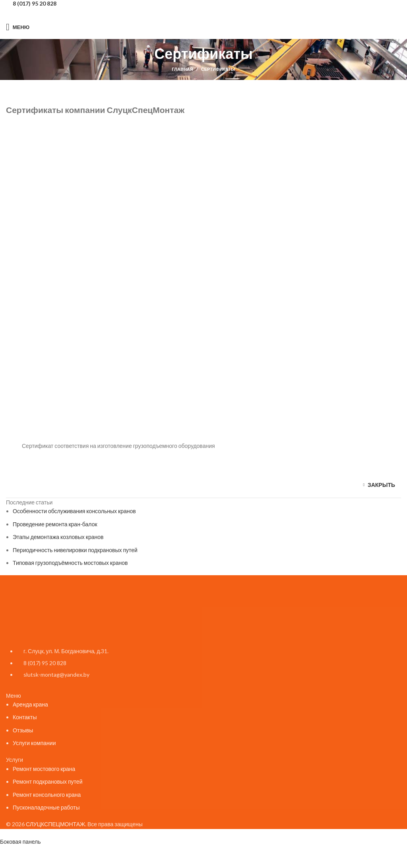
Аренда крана (30, 704)
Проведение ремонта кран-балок (55, 524)
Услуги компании (34, 743)
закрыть (381, 485)
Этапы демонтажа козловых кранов (58, 537)
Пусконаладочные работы (46, 807)
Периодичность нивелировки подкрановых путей (75, 550)
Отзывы (23, 730)
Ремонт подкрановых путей (47, 781)
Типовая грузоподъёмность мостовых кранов (70, 563)
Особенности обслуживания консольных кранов (74, 511)
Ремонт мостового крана (44, 769)
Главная (182, 69)
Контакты (25, 717)
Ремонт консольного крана (47, 795)
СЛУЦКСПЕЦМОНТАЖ (55, 824)
